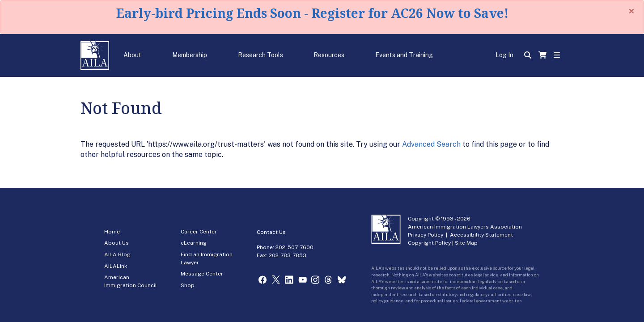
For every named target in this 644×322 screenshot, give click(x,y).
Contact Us (271, 232)
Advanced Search (431, 144)
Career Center (199, 232)
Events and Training (404, 55)
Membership (190, 55)
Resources (329, 55)
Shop (188, 285)
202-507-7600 (294, 247)
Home (112, 232)
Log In (504, 55)
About (132, 55)
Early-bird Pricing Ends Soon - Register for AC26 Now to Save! (312, 13)
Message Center (202, 274)
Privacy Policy (426, 235)
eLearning (194, 243)
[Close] (631, 11)
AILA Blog (117, 254)
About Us (117, 243)
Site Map (466, 243)
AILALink (116, 266)
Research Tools (261, 55)
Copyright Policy (429, 243)
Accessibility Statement (481, 235)
